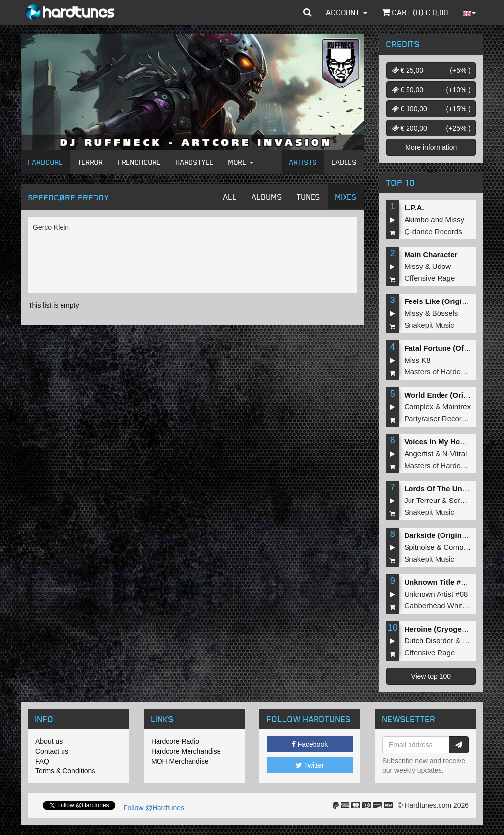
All (230, 197)
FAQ (42, 761)
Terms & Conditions (65, 771)
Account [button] (347, 12)
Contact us (52, 751)
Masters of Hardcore (438, 372)
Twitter (310, 765)
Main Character (431, 254)
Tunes (309, 197)
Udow (441, 266)
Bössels (445, 313)
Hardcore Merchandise (186, 751)
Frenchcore (140, 162)
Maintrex (457, 407)
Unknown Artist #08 (436, 594)
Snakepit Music (429, 325)
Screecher (466, 500)
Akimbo (416, 219)
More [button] (241, 162)
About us (49, 741)
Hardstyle (195, 162)
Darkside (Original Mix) (444, 535)
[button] (307, 12)
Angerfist (419, 453)
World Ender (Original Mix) (451, 395)
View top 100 (431, 676)
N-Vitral (455, 453)
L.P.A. (414, 208)
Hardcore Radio (175, 741)
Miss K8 (417, 360)
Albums (267, 197)
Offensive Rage (429, 278)
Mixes (346, 197)
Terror (91, 162)
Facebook (310, 744)
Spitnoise (419, 547)
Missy (455, 219)
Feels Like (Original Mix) (447, 301)
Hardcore (46, 162)
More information (431, 147)
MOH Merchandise (180, 761)
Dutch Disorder (429, 641)
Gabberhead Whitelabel (443, 606)
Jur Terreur (422, 500)
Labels (344, 162)
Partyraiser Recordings (442, 418)
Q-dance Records (433, 231)
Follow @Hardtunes (154, 808)
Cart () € (415, 12)
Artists (303, 162)
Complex (419, 407)
